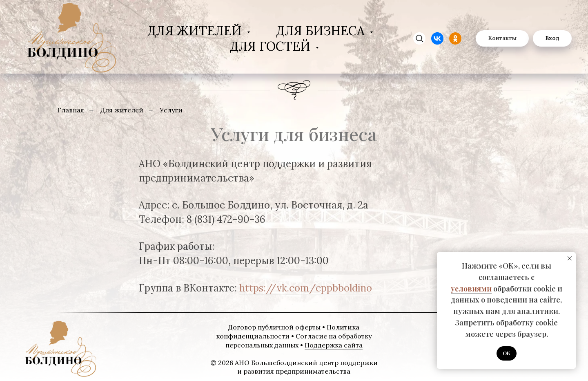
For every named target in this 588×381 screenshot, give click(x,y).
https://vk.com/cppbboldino (306, 288)
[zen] (419, 38)
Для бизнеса (322, 31)
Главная (71, 110)
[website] (437, 38)
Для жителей (196, 31)
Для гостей (272, 46)
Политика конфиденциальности (288, 332)
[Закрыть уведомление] (570, 258)
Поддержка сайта (334, 345)
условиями (471, 289)
